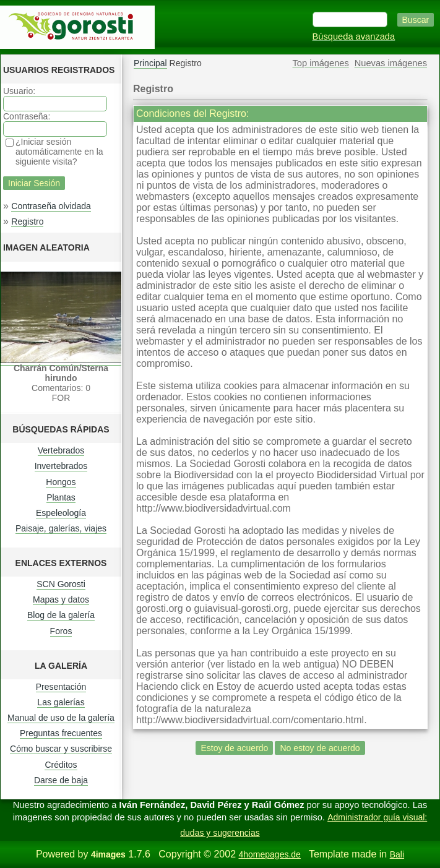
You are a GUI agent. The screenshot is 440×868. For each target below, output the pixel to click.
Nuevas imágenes (391, 63)
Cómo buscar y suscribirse (61, 749)
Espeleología (61, 513)
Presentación (61, 687)
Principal (150, 63)
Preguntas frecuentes (61, 733)
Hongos (61, 482)
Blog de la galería (61, 615)
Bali (397, 854)
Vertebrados (61, 450)
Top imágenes (321, 63)
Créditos (61, 765)
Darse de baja (61, 780)
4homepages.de (269, 854)
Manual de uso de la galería (61, 718)
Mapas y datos (61, 599)
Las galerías (61, 702)
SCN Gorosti (61, 584)
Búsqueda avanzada (354, 37)
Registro (27, 221)
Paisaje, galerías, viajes (61, 528)
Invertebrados (61, 466)
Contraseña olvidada (51, 206)
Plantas (61, 497)
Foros (61, 631)
